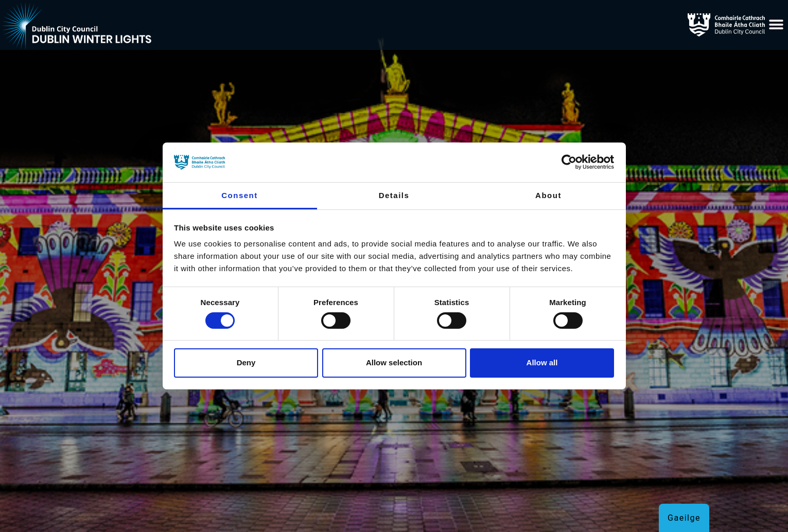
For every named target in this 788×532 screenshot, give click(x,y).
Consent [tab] (240, 195)
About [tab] (548, 195)
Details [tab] (394, 195)
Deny (246, 362)
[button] (777, 25)
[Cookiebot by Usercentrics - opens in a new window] (569, 162)
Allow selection (394, 362)
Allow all (542, 362)
